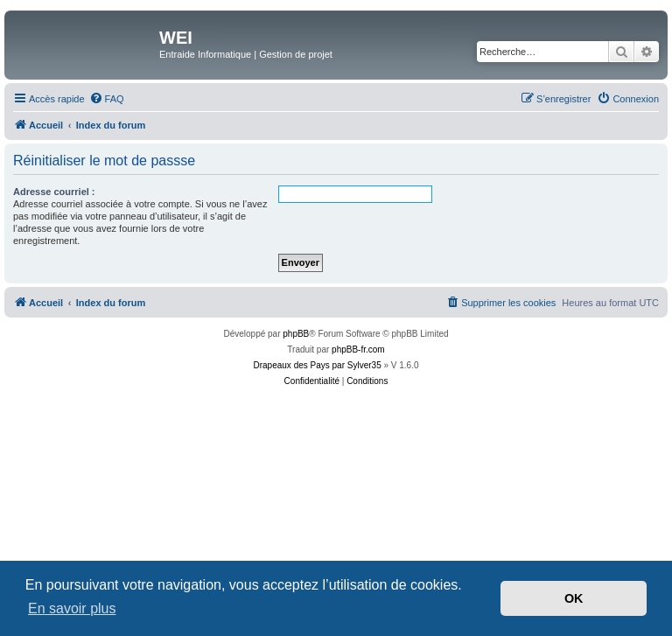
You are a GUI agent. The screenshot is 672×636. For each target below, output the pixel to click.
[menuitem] (107, 99)
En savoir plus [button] (72, 608)
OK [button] (574, 598)
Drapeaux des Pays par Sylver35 (318, 365)
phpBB (296, 334)
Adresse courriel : (54, 192)
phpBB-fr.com (358, 349)
